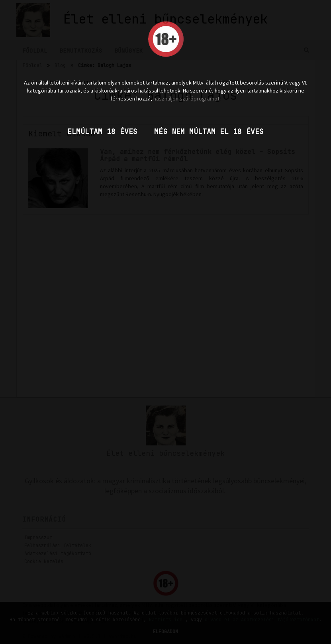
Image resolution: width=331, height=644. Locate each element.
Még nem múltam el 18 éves (209, 131)
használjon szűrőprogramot (186, 98)
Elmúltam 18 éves (102, 131)
